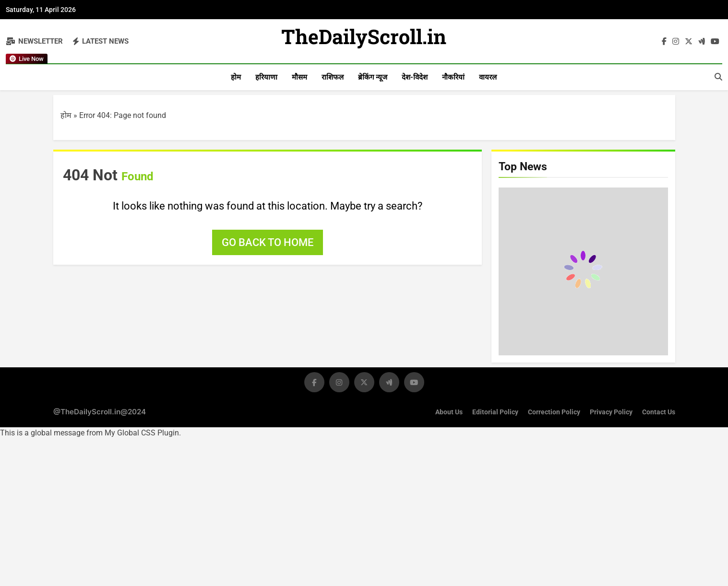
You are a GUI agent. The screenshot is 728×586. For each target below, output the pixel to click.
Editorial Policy (495, 412)
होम (236, 77)
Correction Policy (554, 412)
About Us (449, 412)
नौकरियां (453, 77)
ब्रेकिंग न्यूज (373, 77)
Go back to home (268, 242)
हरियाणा (266, 77)
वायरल (488, 77)
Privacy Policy (611, 412)
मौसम (299, 77)
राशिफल (333, 77)
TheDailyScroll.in (364, 39)
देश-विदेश (415, 77)
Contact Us (659, 412)
